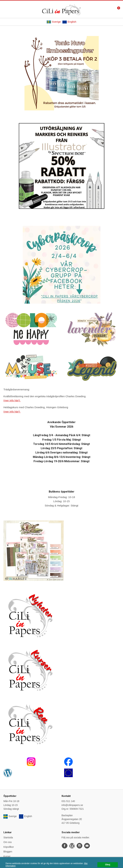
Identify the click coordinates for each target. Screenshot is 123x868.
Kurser (7, 856)
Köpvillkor (9, 847)
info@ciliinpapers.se (72, 805)
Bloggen (8, 852)
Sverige (54, 22)
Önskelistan (10, 861)
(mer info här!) (12, 400)
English (69, 22)
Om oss (8, 842)
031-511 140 (68, 801)
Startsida (8, 837)
